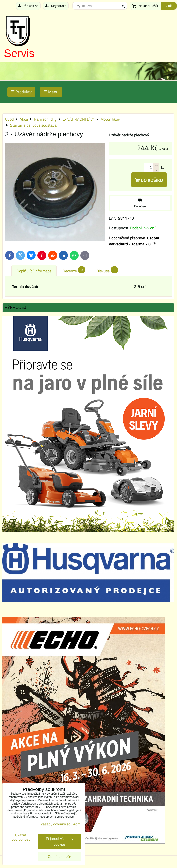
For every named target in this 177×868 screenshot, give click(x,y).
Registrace (56, 6)
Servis (19, 53)
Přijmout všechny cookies (60, 841)
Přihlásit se (28, 6)
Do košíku (149, 180)
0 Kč (169, 6)
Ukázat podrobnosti (21, 837)
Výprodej (15, 308)
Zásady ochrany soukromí (61, 824)
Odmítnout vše (60, 857)
